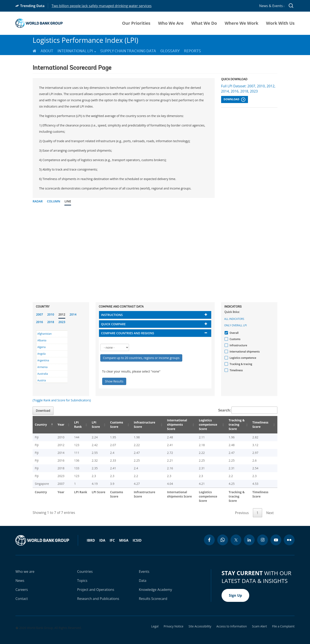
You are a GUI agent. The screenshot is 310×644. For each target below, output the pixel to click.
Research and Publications (98, 594)
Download (235, 100)
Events (144, 567)
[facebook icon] (209, 536)
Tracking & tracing (240, 364)
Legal (155, 622)
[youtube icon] (276, 536)
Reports (192, 51)
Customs (235, 339)
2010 (51, 314)
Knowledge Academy (156, 585)
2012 (62, 314)
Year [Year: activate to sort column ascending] (58, 424)
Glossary (170, 51)
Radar (38, 201)
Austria (42, 380)
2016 (40, 322)
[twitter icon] (236, 536)
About (47, 51)
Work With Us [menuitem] (280, 23)
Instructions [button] (112, 315)
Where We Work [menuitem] (241, 23)
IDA (102, 536)
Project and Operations (96, 585)
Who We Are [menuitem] (171, 23)
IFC (112, 536)
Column (54, 201)
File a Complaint (283, 622)
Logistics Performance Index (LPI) (85, 40)
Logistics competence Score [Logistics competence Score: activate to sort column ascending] (203, 424)
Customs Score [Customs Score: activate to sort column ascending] (110, 424)
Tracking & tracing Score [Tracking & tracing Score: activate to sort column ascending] (234, 424)
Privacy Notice (173, 622)
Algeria (41, 347)
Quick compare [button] (113, 324)
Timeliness (236, 370)
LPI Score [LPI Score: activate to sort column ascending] (90, 424)
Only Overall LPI (236, 325)
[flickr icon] (289, 536)
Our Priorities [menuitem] (136, 23)
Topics (82, 576)
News (20, 576)
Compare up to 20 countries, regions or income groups (141, 358)
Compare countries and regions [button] (128, 333)
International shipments (244, 352)
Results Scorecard (153, 594)
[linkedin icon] (249, 536)
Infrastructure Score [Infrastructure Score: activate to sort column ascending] (138, 424)
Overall (234, 333)
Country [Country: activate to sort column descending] (41, 424)
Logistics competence (242, 358)
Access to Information (232, 622)
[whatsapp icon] (223, 536)
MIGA (124, 536)
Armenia (42, 367)
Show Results (114, 381)
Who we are (25, 567)
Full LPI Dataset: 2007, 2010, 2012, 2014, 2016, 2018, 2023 (248, 89)
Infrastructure (238, 345)
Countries (85, 567)
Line (68, 201)
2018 (51, 322)
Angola (41, 354)
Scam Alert (260, 622)
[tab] (155, 315)
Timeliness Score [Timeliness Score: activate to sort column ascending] (261, 424)
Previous (242, 508)
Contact (22, 594)
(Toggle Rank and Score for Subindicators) (62, 400)
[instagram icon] (263, 536)
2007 (40, 314)
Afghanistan (45, 334)
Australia (43, 374)
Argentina (43, 360)
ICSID (137, 536)
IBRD (91, 536)
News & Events (272, 6)
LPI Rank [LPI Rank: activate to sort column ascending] (73, 424)
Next (270, 508)
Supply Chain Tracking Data (128, 51)
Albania (42, 340)
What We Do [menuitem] (204, 23)
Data (143, 576)
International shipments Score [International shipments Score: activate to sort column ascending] (171, 424)
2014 (73, 314)
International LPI (77, 51)
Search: (248, 410)
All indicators (234, 319)
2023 (62, 322)
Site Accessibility (200, 622)
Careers (22, 585)
